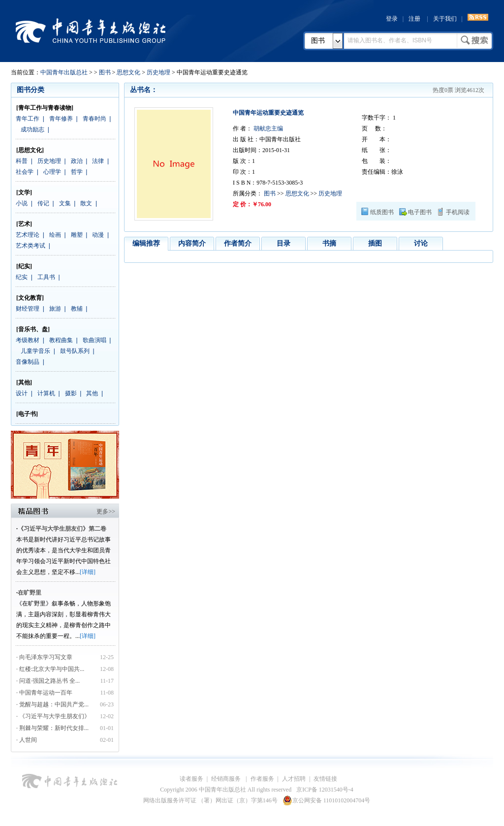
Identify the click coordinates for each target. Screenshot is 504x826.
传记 (43, 203)
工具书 (46, 277)
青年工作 (28, 119)
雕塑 (77, 235)
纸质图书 (382, 212)
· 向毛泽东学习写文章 (44, 657)
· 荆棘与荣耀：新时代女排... (52, 728)
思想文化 (128, 72)
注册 (414, 19)
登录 (392, 19)
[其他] (24, 382)
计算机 (46, 393)
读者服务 (191, 779)
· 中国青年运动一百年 (44, 693)
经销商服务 (227, 779)
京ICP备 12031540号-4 (325, 790)
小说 (22, 203)
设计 (22, 393)
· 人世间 (27, 740)
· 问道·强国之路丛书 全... (48, 681)
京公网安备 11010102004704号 (327, 800)
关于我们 (445, 19)
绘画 (55, 235)
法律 (98, 161)
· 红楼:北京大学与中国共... (50, 669)
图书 (318, 41)
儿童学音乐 (35, 351)
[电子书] (27, 414)
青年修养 (61, 119)
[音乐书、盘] (33, 329)
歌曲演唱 (94, 340)
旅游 (55, 309)
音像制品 (28, 362)
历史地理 (158, 72)
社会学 (25, 172)
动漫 (98, 235)
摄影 (71, 393)
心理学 (52, 172)
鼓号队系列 (75, 351)
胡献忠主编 (268, 128)
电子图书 (420, 212)
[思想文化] (30, 150)
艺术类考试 (31, 246)
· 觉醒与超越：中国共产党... (52, 704)
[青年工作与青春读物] (45, 108)
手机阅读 (458, 212)
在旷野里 (30, 593)
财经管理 (28, 309)
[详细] (88, 572)
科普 (22, 161)
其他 (92, 393)
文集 (65, 203)
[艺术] (24, 224)
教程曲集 (61, 340)
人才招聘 (294, 779)
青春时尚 (94, 119)
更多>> (106, 511)
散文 (86, 203)
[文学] (24, 192)
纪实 (22, 277)
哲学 (77, 172)
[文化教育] (30, 298)
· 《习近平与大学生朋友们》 (53, 716)
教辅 (77, 309)
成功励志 (32, 129)
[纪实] (24, 266)
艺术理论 (28, 235)
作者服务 (262, 779)
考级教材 (28, 340)
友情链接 (325, 779)
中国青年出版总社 (91, 31)
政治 (77, 161)
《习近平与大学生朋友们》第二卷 (62, 529)
